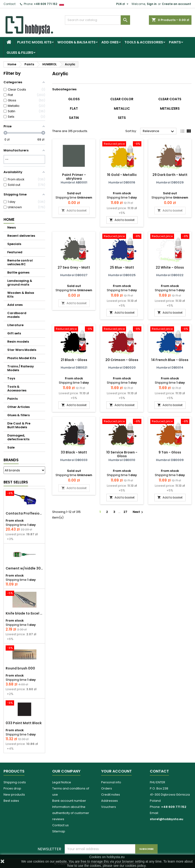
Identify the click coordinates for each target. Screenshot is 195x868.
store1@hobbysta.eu (167, 819)
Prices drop (12, 788)
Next (138, 512)
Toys (11, 378)
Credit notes (111, 795)
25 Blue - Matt (122, 267)
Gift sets (14, 333)
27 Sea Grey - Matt (74, 267)
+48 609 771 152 (46, 4)
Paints (175, 42)
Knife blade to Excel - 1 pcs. (24, 613)
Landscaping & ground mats (20, 283)
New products (14, 795)
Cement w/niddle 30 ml (24, 568)
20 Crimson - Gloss (122, 360)
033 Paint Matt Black (24, 723)
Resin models (18, 342)
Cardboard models (17, 315)
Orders (107, 788)
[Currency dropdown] (123, 4)
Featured (15, 252)
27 (125, 512)
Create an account (176, 4)
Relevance (159, 131)
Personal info (111, 782)
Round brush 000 (20, 668)
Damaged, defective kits (18, 437)
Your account (116, 771)
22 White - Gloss (170, 267)
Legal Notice (62, 782)
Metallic (122, 108)
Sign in (152, 4)
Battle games (18, 272)
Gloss (74, 99)
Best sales (11, 801)
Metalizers (170, 108)
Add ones (110, 42)
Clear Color (122, 99)
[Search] (97, 20)
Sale (11, 447)
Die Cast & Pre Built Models (19, 425)
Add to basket (74, 210)
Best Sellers (16, 482)
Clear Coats (170, 99)
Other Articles (18, 407)
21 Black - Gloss (74, 360)
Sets (122, 118)
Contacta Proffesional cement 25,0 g (24, 513)
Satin (74, 118)
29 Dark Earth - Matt (170, 175)
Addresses (109, 801)
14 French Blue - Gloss (170, 360)
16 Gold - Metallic (122, 175)
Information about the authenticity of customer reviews (71, 813)
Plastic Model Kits (34, 42)
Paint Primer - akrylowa (74, 177)
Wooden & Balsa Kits (76, 42)
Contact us (60, 825)
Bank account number (69, 801)
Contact (10, 4)
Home (9, 219)
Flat (74, 108)
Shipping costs (15, 782)
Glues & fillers (20, 53)
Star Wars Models (22, 350)
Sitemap (59, 831)
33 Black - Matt (74, 452)
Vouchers (109, 807)
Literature (15, 325)
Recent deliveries (21, 236)
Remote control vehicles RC (20, 262)
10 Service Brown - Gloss (122, 454)
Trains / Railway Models (21, 368)
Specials (14, 244)
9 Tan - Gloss (170, 452)
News (12, 227)
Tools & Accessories (144, 42)
